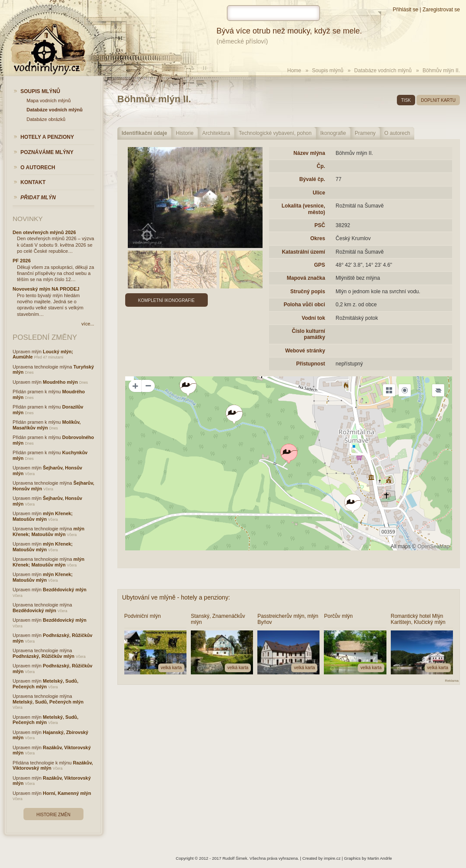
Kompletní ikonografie (166, 300)
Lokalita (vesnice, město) (303, 209)
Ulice (319, 193)
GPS (319, 265)
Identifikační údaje (145, 133)
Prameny (365, 133)
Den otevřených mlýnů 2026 (44, 232)
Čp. (321, 166)
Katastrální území (303, 252)
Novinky (28, 219)
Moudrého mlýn (60, 382)
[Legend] (438, 390)
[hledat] (273, 13)
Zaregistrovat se (441, 10)
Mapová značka (306, 278)
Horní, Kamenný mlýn (67, 793)
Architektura (216, 133)
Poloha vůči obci (304, 305)
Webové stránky (305, 351)
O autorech (397, 133)
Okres (318, 238)
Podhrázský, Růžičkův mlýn (43, 656)
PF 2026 (22, 261)
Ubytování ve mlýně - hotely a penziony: (176, 597)
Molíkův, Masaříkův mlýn (47, 425)
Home (294, 70)
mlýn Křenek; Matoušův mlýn (43, 516)
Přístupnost (311, 364)
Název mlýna (309, 153)
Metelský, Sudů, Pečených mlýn (45, 684)
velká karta (171, 668)
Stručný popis (308, 292)
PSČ (320, 225)
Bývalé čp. (312, 179)
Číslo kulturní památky (308, 334)
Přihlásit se (405, 10)
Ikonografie (333, 133)
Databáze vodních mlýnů (383, 70)
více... (88, 324)
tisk (406, 100)
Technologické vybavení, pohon (275, 133)
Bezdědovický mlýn (65, 590)
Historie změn (53, 815)
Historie (185, 133)
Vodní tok (313, 318)
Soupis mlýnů (328, 70)
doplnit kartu (438, 100)
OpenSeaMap (433, 546)
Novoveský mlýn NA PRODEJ (46, 289)
